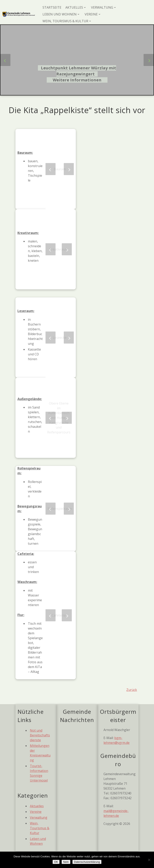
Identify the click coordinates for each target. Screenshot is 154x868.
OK (56, 862)
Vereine (36, 812)
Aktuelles (37, 806)
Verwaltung (39, 817)
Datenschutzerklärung (87, 862)
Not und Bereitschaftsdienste (40, 735)
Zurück (132, 690)
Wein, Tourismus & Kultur (40, 828)
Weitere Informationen (77, 80)
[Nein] (149, 860)
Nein (66, 862)
